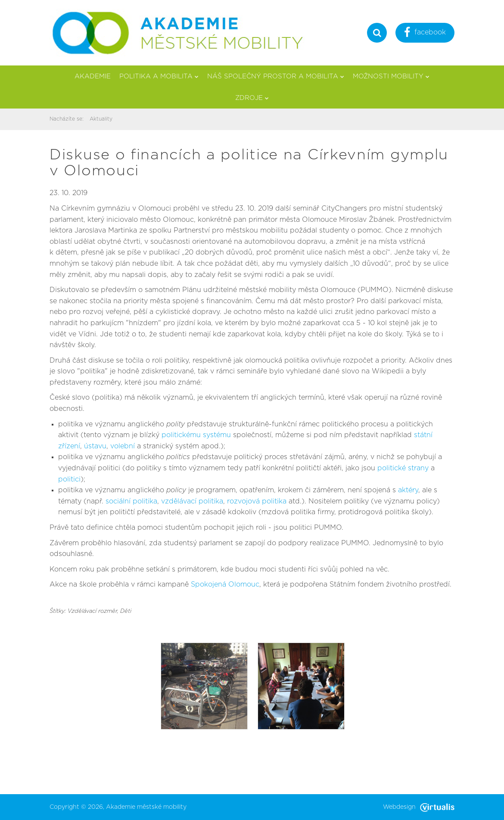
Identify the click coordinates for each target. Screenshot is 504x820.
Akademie (93, 76)
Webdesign (419, 807)
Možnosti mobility (391, 76)
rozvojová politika (257, 501)
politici (69, 479)
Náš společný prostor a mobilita (276, 76)
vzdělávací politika (192, 501)
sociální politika (131, 501)
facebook (425, 33)
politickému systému (196, 435)
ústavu (95, 446)
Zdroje (252, 98)
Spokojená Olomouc (225, 584)
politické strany (403, 468)
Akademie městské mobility (146, 807)
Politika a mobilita (159, 76)
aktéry (408, 490)
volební (123, 446)
